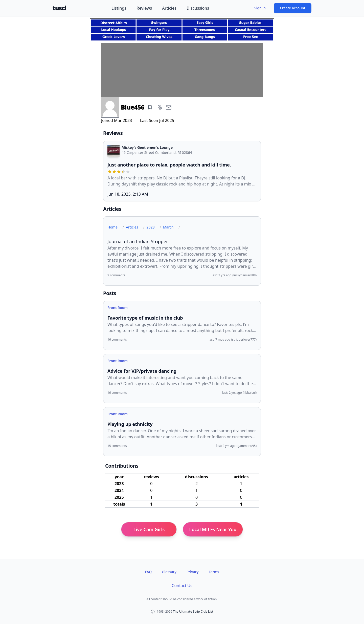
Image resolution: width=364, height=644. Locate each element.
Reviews (144, 8)
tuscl (59, 8)
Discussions (198, 8)
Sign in (260, 8)
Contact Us (182, 586)
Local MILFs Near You (213, 529)
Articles (169, 8)
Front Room (118, 308)
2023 (151, 227)
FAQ (148, 572)
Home (112, 227)
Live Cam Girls (149, 529)
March (168, 227)
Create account (293, 8)
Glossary (169, 572)
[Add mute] (160, 107)
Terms (214, 572)
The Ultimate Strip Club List (193, 611)
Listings (119, 8)
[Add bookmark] (150, 107)
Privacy (193, 572)
